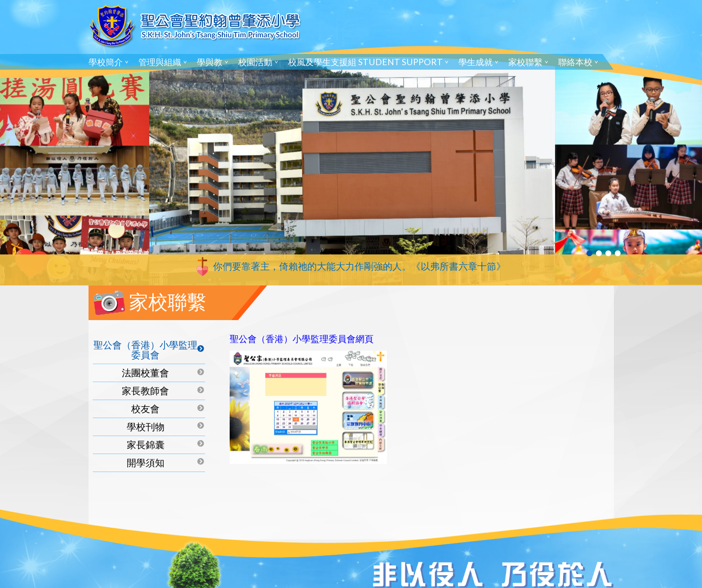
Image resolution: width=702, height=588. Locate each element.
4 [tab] (618, 253)
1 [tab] (589, 253)
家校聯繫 (525, 62)
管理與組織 (160, 62)
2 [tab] (599, 253)
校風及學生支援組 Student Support (365, 62)
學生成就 (475, 62)
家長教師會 (145, 390)
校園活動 (255, 62)
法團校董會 (145, 372)
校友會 (145, 408)
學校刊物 (146, 426)
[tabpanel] (351, 143)
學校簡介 (106, 62)
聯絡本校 (575, 62)
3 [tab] (608, 253)
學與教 (210, 62)
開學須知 (146, 462)
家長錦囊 (146, 444)
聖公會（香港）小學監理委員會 (145, 350)
